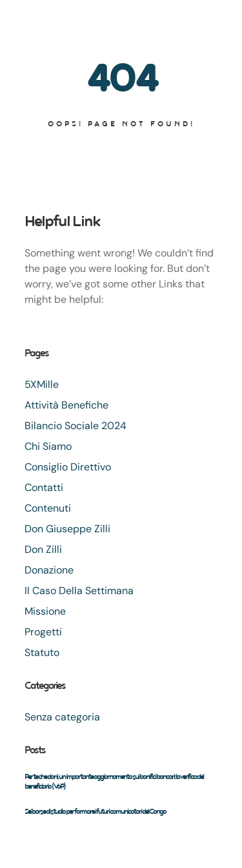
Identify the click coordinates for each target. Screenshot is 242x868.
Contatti (44, 487)
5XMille (42, 384)
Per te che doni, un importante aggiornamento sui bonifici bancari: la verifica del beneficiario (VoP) (114, 781)
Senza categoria (62, 717)
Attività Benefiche (66, 405)
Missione (45, 611)
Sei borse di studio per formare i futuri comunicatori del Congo (95, 811)
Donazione (49, 570)
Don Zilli (43, 549)
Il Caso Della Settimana (79, 591)
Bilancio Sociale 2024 (76, 426)
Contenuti (48, 508)
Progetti (43, 632)
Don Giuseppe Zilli (67, 529)
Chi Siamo (48, 446)
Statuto (42, 652)
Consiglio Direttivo (68, 467)
